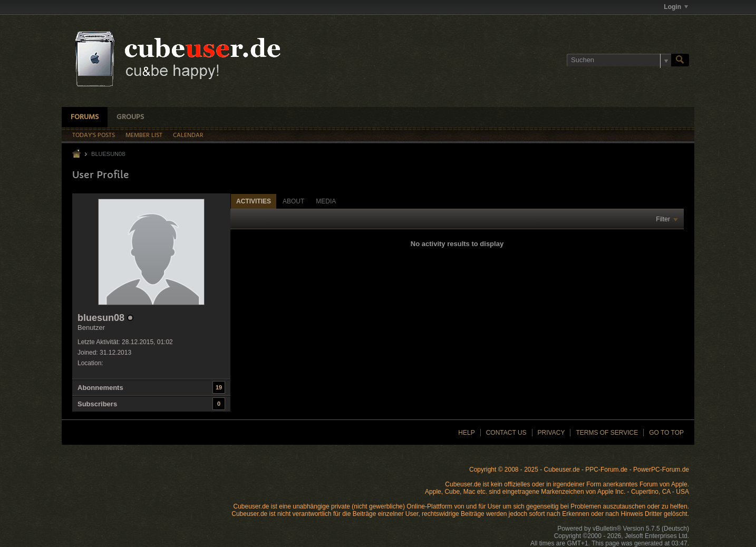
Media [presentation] (326, 201)
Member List (144, 135)
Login (676, 7)
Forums (85, 117)
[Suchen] (619, 60)
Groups (130, 117)
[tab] (254, 201)
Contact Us (506, 433)
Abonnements (100, 388)
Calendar (188, 135)
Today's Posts (94, 135)
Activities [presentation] (254, 201)
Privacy (551, 433)
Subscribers (97, 404)
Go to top (666, 433)
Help (466, 433)
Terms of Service (607, 433)
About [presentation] (293, 201)
